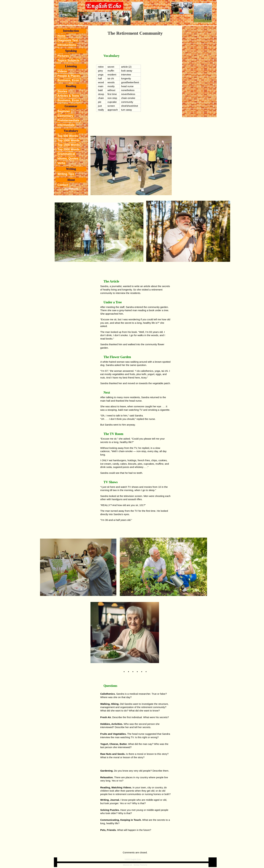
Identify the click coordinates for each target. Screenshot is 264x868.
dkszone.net (127, 865)
